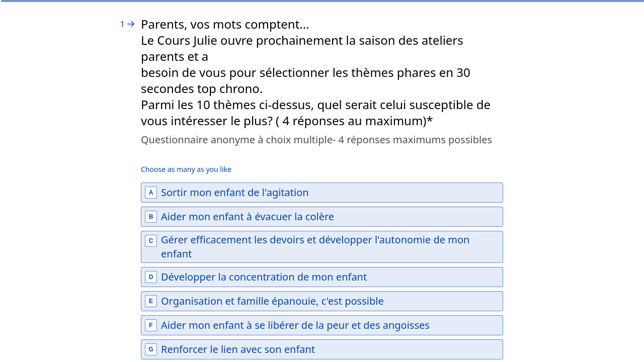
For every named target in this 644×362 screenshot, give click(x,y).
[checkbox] (322, 193)
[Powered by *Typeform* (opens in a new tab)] (586, 338)
